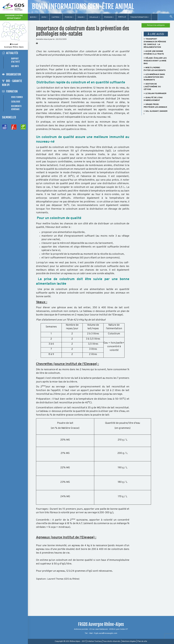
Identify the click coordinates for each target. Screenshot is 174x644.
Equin (81, 17)
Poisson (109, 17)
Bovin (34, 17)
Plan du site (142, 641)
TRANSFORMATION (140, 17)
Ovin (44, 17)
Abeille (122, 17)
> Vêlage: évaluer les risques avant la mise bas (155, 61)
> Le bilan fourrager (155, 94)
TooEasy (98, 641)
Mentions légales (129, 641)
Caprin (56, 17)
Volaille (95, 17)
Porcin (69, 17)
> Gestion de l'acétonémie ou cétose (152, 87)
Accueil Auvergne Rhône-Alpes (14, 46)
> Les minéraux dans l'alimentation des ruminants (154, 77)
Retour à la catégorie (156, 25)
